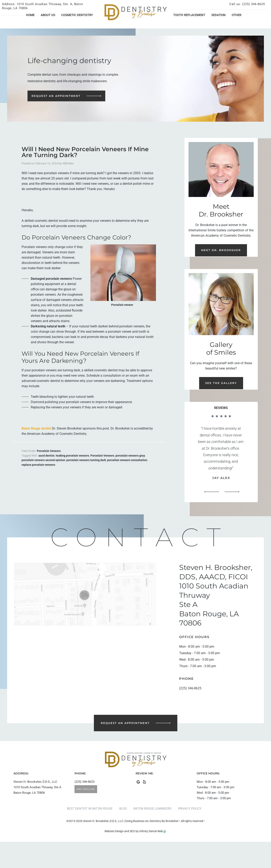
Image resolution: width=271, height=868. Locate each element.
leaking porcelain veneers (72, 456)
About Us (48, 15)
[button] (212, 492)
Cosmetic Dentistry (77, 15)
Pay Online (86, 789)
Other (236, 15)
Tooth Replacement (189, 15)
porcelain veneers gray (130, 456)
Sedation (218, 15)
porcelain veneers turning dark (86, 460)
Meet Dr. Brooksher (221, 250)
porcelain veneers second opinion (43, 460)
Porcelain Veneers (49, 451)
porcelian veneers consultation (127, 460)
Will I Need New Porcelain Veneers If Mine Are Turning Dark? (85, 152)
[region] (221, 455)
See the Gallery (221, 383)
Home (30, 15)
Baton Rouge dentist (36, 428)
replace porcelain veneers (38, 465)
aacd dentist (47, 456)
